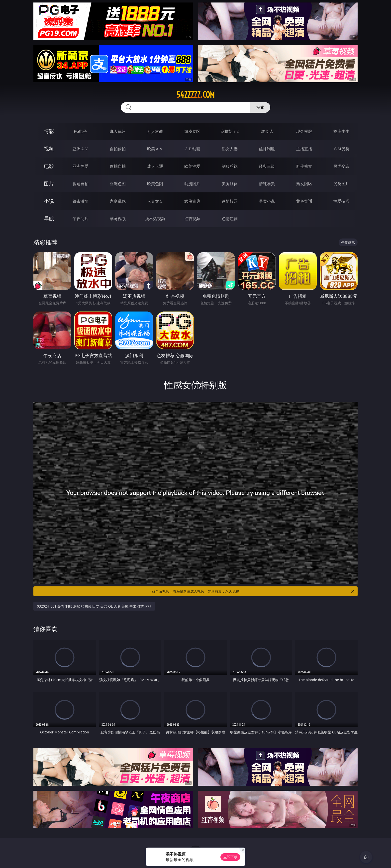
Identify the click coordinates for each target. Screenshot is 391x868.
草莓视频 (118, 219)
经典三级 (267, 166)
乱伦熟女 (304, 166)
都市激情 (81, 201)
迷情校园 (230, 201)
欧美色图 (155, 184)
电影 (49, 166)
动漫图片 (192, 184)
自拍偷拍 (118, 149)
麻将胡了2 (230, 131)
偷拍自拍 (118, 166)
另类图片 (341, 184)
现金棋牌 (304, 131)
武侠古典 (192, 201)
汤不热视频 (155, 219)
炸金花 (267, 131)
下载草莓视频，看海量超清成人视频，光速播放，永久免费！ (252, 591)
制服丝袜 (230, 166)
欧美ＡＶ (155, 149)
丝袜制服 (267, 149)
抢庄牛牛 (341, 131)
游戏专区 (192, 131)
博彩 (49, 131)
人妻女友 (155, 201)
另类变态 (341, 166)
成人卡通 (155, 166)
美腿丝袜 (230, 184)
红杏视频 (192, 219)
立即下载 (230, 857)
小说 (49, 201)
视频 (49, 149)
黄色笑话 (304, 201)
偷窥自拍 (81, 184)
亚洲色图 (118, 184)
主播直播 (304, 149)
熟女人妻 (230, 149)
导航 (49, 218)
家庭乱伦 (118, 201)
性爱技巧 (341, 201)
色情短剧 (230, 219)
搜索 (260, 107)
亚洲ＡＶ (81, 149)
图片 (49, 184)
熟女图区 (304, 184)
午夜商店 (81, 219)
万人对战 (155, 131)
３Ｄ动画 (192, 149)
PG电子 (80, 131)
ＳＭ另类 (341, 149)
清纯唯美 (267, 184)
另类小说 (267, 201)
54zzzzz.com (195, 95)
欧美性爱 (192, 166)
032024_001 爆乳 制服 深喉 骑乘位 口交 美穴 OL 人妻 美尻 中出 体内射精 (94, 606)
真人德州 (118, 131)
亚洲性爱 (81, 166)
